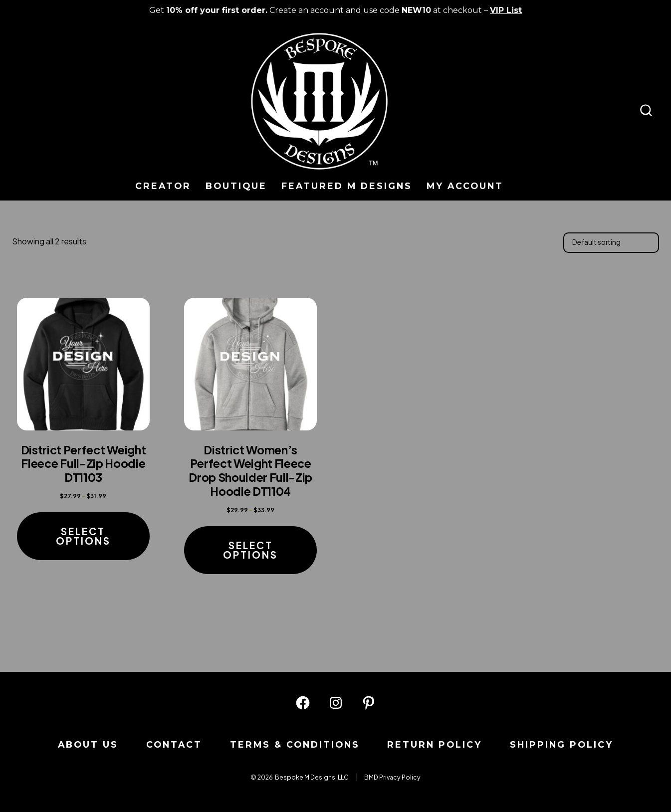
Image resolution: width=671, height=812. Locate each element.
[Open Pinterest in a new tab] (369, 703)
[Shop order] (611, 242)
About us (88, 744)
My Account (465, 186)
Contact (174, 744)
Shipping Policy (561, 744)
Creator (163, 186)
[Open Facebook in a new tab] (303, 703)
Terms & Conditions (295, 744)
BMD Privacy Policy (392, 777)
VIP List (506, 10)
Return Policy (435, 744)
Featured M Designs (347, 186)
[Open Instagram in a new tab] (336, 703)
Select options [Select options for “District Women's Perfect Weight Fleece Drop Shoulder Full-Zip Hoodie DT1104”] (250, 550)
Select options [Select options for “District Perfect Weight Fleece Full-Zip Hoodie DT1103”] (83, 536)
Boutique (236, 186)
